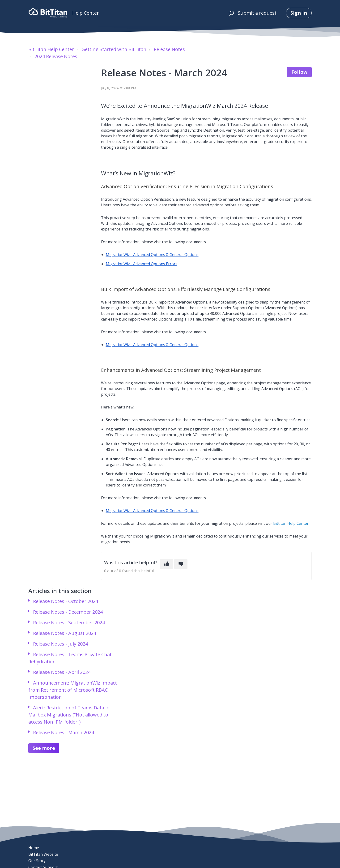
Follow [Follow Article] (299, 72)
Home (34, 848)
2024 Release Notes (56, 56)
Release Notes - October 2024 (66, 601)
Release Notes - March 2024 (64, 732)
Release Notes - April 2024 (62, 672)
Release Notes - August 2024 (65, 633)
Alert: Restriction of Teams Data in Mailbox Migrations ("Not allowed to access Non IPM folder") (69, 715)
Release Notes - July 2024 (60, 644)
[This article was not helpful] (181, 564)
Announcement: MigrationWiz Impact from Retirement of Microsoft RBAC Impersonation (73, 690)
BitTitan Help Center (51, 49)
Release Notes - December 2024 (68, 612)
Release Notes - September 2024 (69, 623)
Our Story (37, 861)
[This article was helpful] (166, 564)
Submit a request (257, 13)
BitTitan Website (43, 854)
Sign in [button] (299, 13)
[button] (231, 13)
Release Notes (169, 49)
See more (44, 748)
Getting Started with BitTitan (114, 49)
